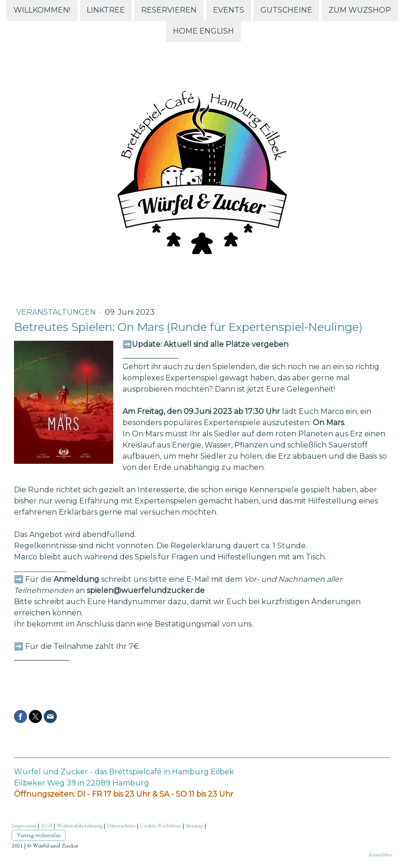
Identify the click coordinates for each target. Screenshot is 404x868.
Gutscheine (286, 10)
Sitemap (194, 825)
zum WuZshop (360, 10)
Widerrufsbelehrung (79, 825)
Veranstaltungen (57, 312)
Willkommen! (42, 10)
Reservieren (169, 10)
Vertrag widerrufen (39, 835)
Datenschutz (121, 825)
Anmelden (380, 854)
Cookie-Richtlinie (161, 825)
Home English (203, 32)
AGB (46, 825)
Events (229, 10)
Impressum (24, 825)
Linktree (106, 10)
